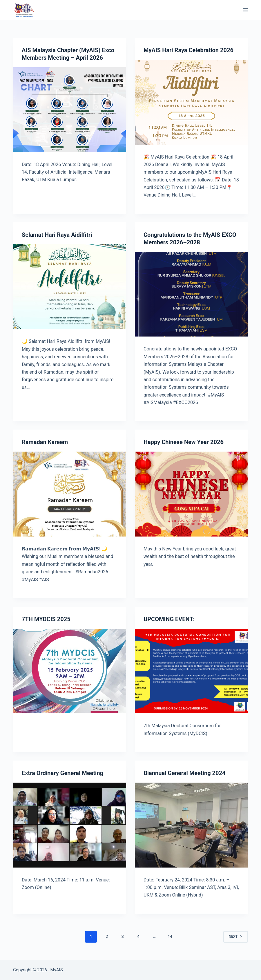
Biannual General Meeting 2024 (184, 773)
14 (170, 937)
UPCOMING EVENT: (169, 619)
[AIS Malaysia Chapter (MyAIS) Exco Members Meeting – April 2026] (70, 110)
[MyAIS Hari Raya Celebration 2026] (191, 102)
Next (236, 937)
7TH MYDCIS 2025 (46, 619)
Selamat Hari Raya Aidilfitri (57, 235)
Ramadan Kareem (45, 442)
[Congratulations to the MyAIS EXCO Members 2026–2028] (191, 294)
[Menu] (245, 10)
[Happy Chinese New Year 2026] (191, 494)
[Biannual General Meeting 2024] (191, 825)
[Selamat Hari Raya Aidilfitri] (70, 287)
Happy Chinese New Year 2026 (184, 442)
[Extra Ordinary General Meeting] (70, 825)
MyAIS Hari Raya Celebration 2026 (188, 50)
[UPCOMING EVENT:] (191, 671)
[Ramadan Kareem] (70, 494)
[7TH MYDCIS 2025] (70, 671)
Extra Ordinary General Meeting (62, 773)
